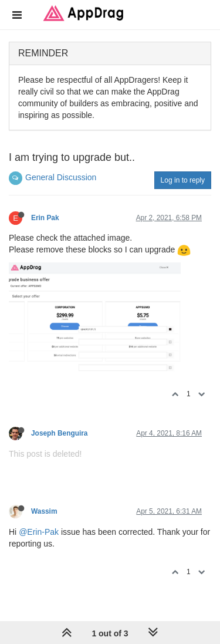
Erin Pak (45, 218)
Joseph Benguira (59, 433)
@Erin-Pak (39, 532)
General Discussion (61, 177)
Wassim (44, 511)
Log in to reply (183, 180)
